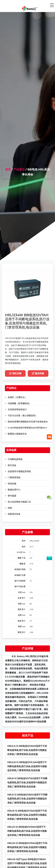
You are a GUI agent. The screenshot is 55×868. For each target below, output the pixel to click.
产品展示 (19, 169)
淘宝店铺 (15, 373)
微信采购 (38, 373)
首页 (8, 169)
